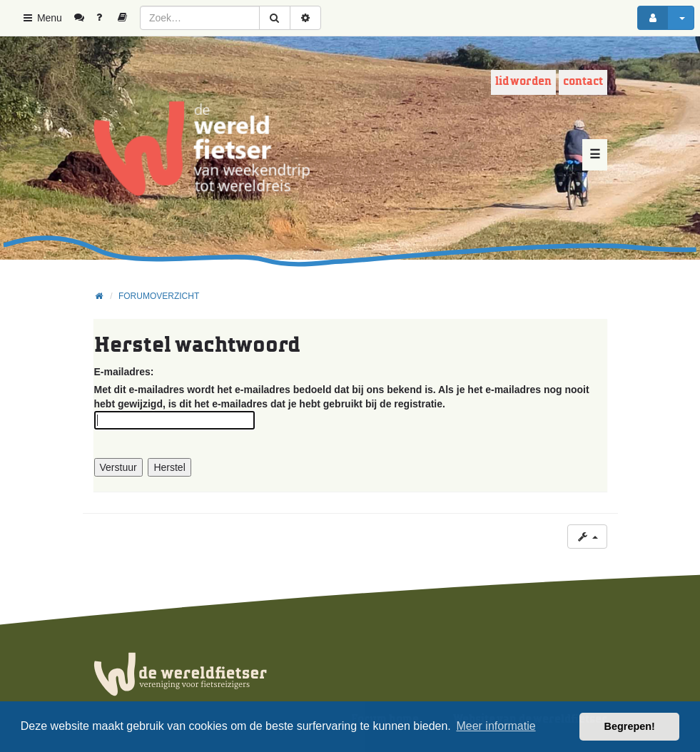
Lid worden (523, 82)
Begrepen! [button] (630, 726)
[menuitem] (85, 18)
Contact (583, 82)
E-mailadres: (124, 372)
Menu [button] (42, 18)
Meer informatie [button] (496, 726)
